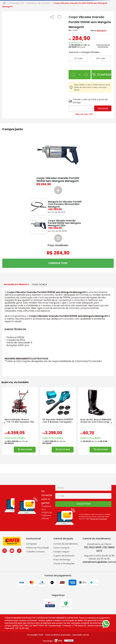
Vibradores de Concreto (38, 3)
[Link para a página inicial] (4, 3)
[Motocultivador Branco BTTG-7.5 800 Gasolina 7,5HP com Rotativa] (20, 421)
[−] (73, 75)
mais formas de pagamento (103, 46)
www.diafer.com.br (81, 635)
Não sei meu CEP (84, 114)
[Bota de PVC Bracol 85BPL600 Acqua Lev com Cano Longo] (96, 421)
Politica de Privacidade (98, 519)
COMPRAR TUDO (58, 263)
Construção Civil (16, 3)
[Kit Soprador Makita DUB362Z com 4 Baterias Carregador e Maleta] (58, 421)
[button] (52, 17)
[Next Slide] (111, 423)
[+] (86, 75)
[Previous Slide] (5, 423)
